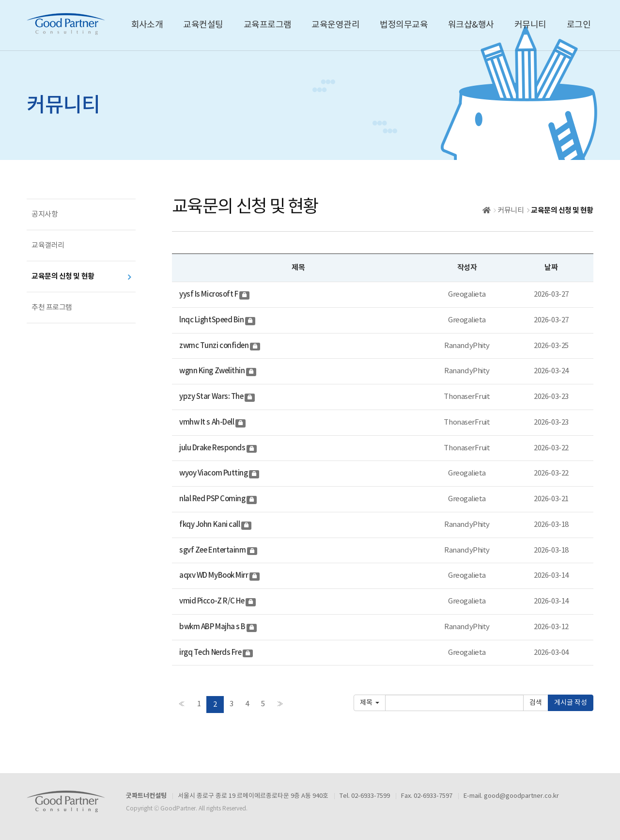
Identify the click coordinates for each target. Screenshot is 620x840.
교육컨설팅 (203, 25)
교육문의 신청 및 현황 (63, 276)
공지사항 (45, 214)
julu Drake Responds (213, 448)
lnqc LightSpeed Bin (212, 320)
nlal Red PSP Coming (213, 499)
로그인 (579, 25)
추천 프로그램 (52, 308)
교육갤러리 (48, 246)
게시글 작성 (571, 703)
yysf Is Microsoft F (209, 294)
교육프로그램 (268, 25)
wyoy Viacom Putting (214, 473)
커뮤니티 (530, 25)
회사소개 (147, 25)
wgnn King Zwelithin (213, 371)
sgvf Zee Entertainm (213, 550)
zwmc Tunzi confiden (215, 346)
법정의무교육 (404, 25)
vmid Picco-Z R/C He (212, 601)
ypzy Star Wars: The (212, 397)
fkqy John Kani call (210, 525)
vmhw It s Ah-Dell (207, 422)
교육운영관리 (335, 25)
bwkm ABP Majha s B (213, 627)
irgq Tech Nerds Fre (211, 653)
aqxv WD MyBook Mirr (214, 576)
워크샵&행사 (471, 25)
